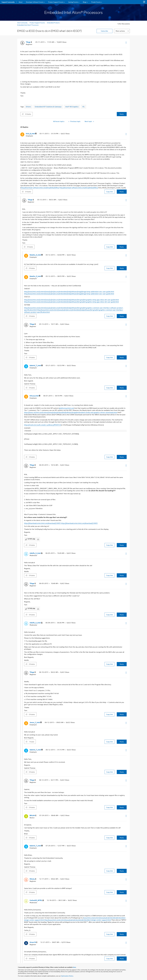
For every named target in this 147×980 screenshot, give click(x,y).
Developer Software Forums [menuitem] (35, 2)
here (74, 967)
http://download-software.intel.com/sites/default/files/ (40, 188)
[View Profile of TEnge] (29, 42)
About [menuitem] (21, 2)
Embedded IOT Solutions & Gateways (48, 107)
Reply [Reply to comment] (122, 192)
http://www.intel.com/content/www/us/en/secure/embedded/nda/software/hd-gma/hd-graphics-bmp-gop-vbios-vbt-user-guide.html (71, 300)
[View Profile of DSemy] (33, 879)
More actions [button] (120, 31)
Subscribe (104, 31)
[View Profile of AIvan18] (33, 942)
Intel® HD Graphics (72, 107)
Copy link (109, 192)
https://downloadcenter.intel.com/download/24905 (42, 523)
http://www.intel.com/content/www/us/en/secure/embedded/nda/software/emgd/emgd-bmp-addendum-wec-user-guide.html (69, 291)
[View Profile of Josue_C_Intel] (36, 722)
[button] (126, 43)
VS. (84, 107)
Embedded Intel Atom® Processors (28, 25)
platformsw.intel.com (67, 408)
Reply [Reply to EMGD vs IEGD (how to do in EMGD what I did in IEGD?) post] (122, 114)
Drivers (28, 107)
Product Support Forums (37, 23)
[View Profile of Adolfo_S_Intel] (36, 553)
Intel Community (22, 23)
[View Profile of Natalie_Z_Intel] (36, 255)
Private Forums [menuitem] (96, 2)
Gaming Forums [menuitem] (73, 2)
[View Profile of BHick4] (33, 815)
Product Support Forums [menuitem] (56, 2)
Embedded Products (53, 23)
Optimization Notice (67, 976)
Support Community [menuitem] (8, 2)
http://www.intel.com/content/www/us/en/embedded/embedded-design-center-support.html (78, 920)
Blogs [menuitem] (85, 2)
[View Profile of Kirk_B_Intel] (31, 134)
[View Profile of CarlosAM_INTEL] (37, 900)
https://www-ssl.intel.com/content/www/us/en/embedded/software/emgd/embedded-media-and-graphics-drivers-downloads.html (71, 412)
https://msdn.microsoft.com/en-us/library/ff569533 (43, 425)
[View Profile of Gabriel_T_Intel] (36, 365)
